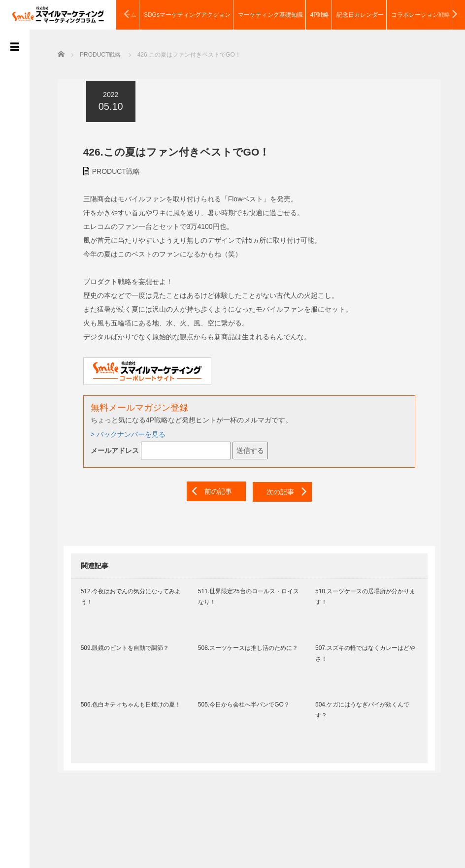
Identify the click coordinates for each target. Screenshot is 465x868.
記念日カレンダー (360, 15)
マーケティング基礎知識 (270, 15)
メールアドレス (109, 450)
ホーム (128, 15)
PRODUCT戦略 (110, 170)
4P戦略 (320, 15)
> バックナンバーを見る (122, 433)
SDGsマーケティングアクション (187, 15)
